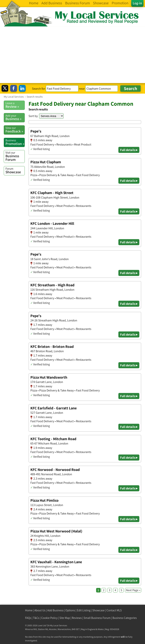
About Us (40, 610)
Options (70, 610)
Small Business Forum (97, 618)
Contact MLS (114, 610)
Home (29, 610)
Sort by (33, 116)
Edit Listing (84, 610)
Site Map (65, 618)
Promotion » (15, 142)
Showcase (15, 170)
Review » (15, 105)
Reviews (77, 618)
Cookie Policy (49, 618)
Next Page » (133, 590)
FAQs (28, 618)
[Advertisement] (72, 55)
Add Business (56, 610)
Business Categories (125, 618)
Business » (15, 117)
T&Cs (36, 618)
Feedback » (15, 130)
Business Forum (15, 156)
